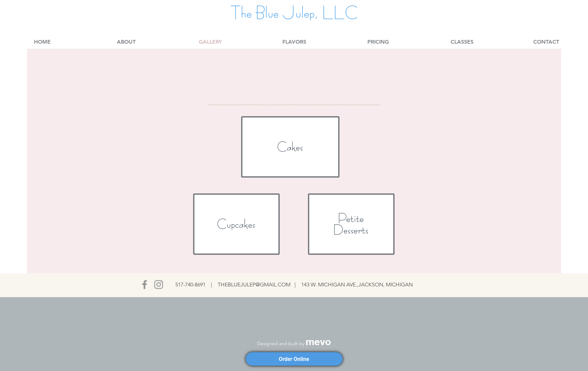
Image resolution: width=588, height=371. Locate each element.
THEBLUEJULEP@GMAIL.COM (254, 285)
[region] (290, 147)
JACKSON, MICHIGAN (386, 285)
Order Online (294, 359)
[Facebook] (145, 285)
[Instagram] (159, 285)
